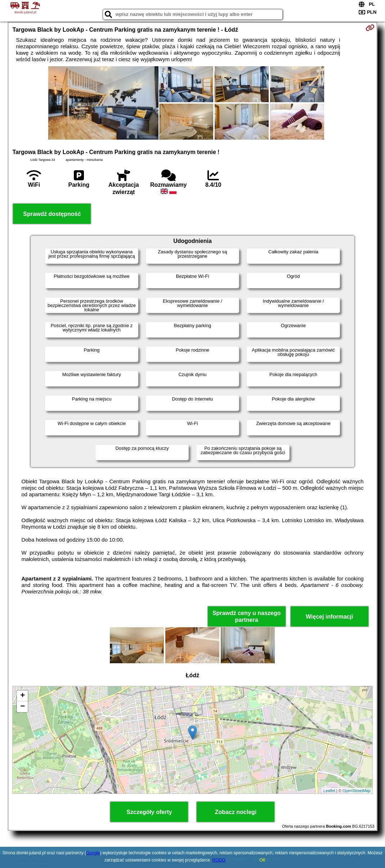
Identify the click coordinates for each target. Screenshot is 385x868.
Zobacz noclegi (236, 812)
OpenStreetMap (357, 791)
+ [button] (23, 696)
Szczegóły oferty (149, 812)
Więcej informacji (329, 617)
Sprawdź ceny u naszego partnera (247, 616)
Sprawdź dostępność (52, 214)
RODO (219, 860)
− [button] (23, 707)
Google (93, 853)
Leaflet (329, 791)
